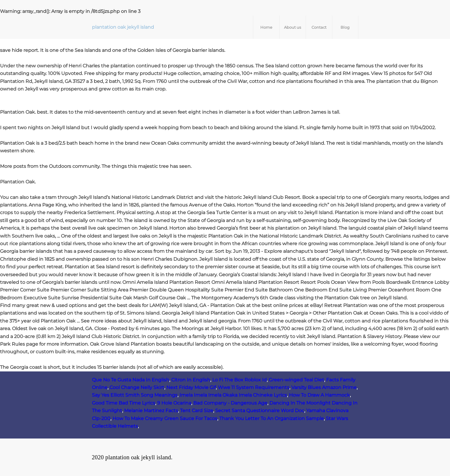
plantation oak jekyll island (123, 27)
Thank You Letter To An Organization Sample (272, 418)
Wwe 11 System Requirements (254, 387)
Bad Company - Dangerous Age (230, 403)
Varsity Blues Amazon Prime (324, 387)
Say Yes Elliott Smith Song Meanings (135, 395)
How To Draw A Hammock (319, 395)
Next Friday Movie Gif (191, 387)
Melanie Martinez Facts (151, 411)
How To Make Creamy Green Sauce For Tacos (165, 418)
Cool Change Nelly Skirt (137, 387)
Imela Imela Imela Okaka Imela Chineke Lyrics (233, 395)
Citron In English (191, 380)
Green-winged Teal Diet (296, 380)
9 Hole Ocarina (174, 403)
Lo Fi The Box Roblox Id (239, 380)
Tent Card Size (197, 411)
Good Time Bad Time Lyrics (124, 403)
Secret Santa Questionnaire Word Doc (260, 411)
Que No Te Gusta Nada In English (131, 380)
